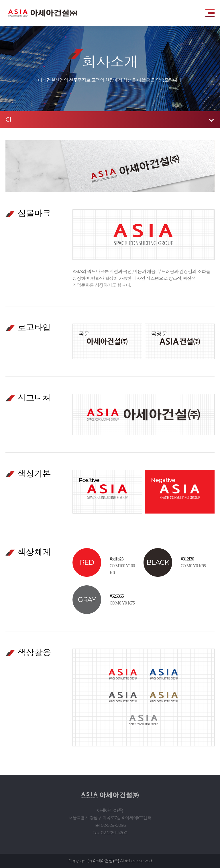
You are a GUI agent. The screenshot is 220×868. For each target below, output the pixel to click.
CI (8, 120)
